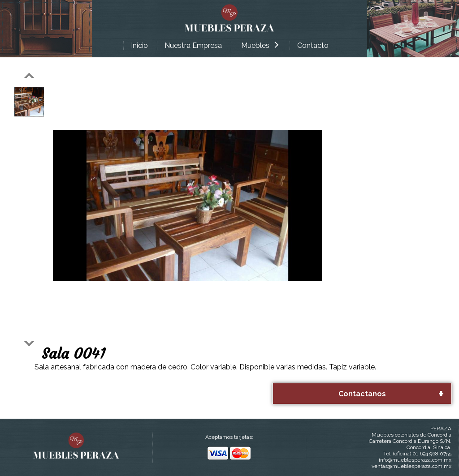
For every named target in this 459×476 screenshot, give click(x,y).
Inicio (139, 45)
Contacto (313, 45)
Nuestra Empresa (193, 45)
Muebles (260, 45)
